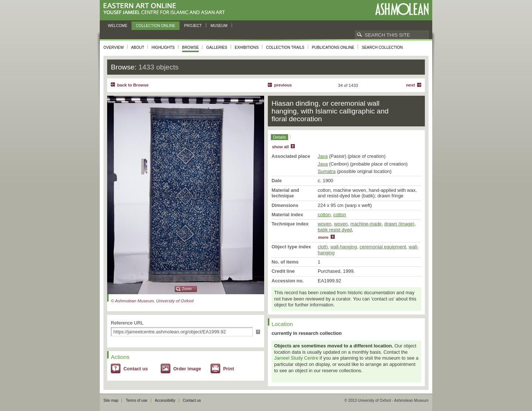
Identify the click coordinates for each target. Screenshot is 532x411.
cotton (324, 215)
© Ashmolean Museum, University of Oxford (152, 301)
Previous (283, 85)
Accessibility (165, 400)
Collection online (156, 26)
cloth (323, 247)
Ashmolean (402, 9)
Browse (191, 47)
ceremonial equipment (383, 247)
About (138, 47)
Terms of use (137, 400)
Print (229, 369)
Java (323, 156)
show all (280, 147)
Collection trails (285, 47)
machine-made (366, 224)
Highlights (163, 47)
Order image (187, 369)
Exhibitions (247, 47)
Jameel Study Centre (296, 358)
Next (410, 85)
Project (193, 26)
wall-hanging (344, 247)
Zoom (187, 289)
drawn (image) (399, 224)
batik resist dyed (335, 230)
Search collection (382, 47)
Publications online (333, 47)
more (323, 237)
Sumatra (327, 171)
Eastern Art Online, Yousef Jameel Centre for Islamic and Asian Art (166, 9)
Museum (219, 26)
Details (279, 137)
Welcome (118, 26)
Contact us (136, 369)
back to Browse (133, 85)
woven (325, 224)
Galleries (217, 47)
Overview (114, 47)
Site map (111, 400)
